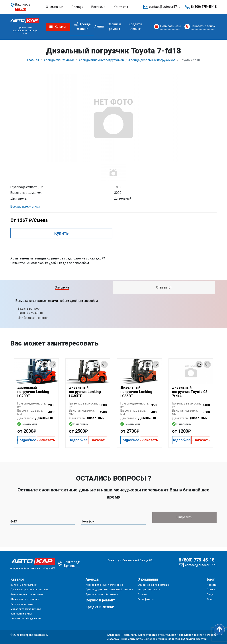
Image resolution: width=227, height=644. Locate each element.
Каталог (18, 579)
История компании (149, 590)
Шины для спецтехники (25, 599)
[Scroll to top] (219, 630)
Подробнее (27, 440)
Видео (210, 594)
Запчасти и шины (21, 614)
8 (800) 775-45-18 (204, 7)
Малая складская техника (26, 609)
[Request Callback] (167, 27)
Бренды (77, 7)
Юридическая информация (154, 585)
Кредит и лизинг (135, 27)
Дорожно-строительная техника (29, 590)
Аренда (92, 579)
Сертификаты (146, 599)
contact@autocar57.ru (165, 7)
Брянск (21, 9)
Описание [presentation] (62, 287)
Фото (210, 599)
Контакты (121, 7)
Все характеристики (25, 206)
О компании (55, 7)
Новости (212, 585)
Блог (211, 579)
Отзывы (142, 594)
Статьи (211, 590)
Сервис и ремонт (114, 27)
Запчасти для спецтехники (27, 594)
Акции (99, 26)
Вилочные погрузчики (24, 585)
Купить (61, 233)
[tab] (62, 288)
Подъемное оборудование (26, 619)
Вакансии (98, 7)
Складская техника (22, 604)
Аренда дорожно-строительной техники (109, 590)
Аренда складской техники (102, 594)
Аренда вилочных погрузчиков (104, 585)
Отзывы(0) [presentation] (164, 287)
